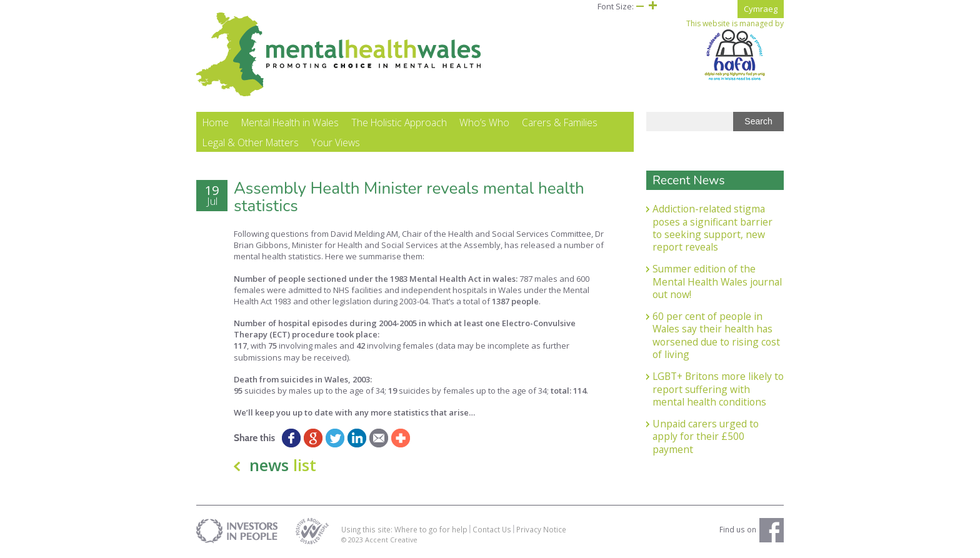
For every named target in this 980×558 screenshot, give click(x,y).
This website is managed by (735, 50)
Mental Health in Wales (290, 122)
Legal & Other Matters (251, 142)
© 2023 (353, 540)
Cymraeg (761, 9)
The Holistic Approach (399, 122)
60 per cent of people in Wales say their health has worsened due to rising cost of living (716, 335)
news (283, 465)
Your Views (336, 142)
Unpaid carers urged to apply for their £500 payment (706, 436)
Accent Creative (391, 540)
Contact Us (492, 529)
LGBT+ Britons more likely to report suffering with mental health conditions (718, 389)
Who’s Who (484, 122)
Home (216, 122)
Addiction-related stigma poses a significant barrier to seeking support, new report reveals (712, 228)
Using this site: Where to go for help (404, 529)
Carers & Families (560, 122)
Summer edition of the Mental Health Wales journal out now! (717, 281)
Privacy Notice (541, 529)
